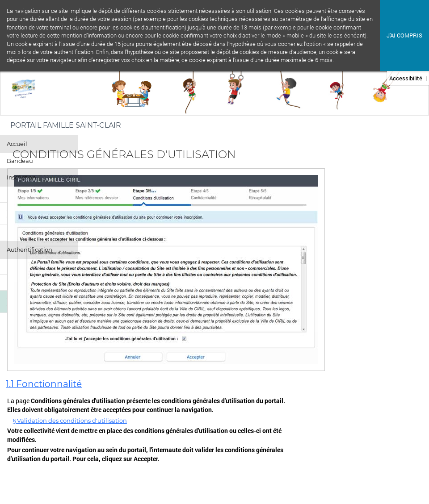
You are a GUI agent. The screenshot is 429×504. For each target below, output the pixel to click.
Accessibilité (406, 78)
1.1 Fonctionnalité (44, 384)
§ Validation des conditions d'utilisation (70, 421)
